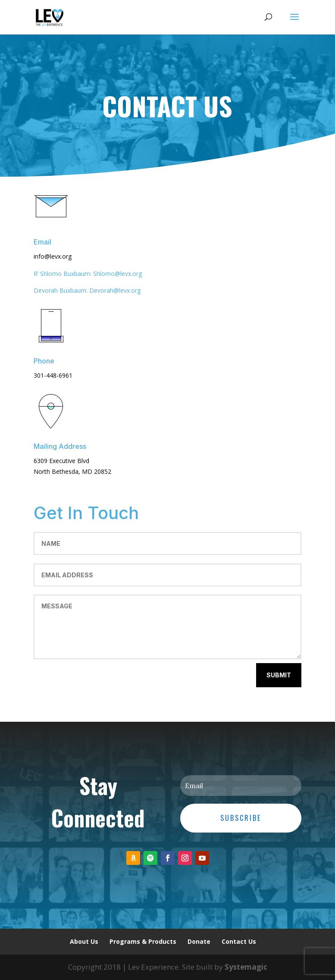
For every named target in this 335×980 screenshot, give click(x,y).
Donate (199, 941)
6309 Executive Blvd (61, 461)
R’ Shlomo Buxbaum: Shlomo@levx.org (88, 274)
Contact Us (239, 941)
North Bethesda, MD (64, 471)
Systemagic (246, 967)
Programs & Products (143, 941)
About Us (84, 941)
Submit (279, 675)
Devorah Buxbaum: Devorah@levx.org (87, 290)
